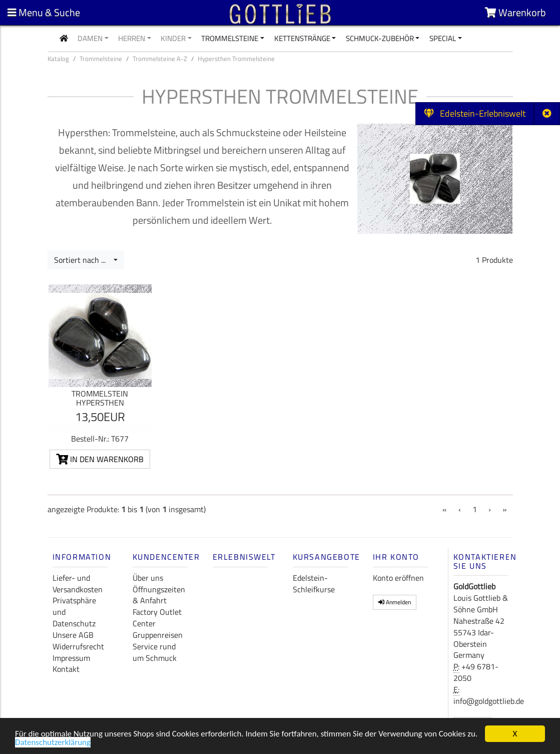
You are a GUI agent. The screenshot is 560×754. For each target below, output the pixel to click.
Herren (132, 38)
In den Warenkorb (100, 459)
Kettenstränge (302, 38)
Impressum (71, 658)
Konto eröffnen (398, 578)
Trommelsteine (230, 38)
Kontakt (66, 669)
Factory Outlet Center (157, 618)
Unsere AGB (73, 635)
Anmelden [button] (395, 602)
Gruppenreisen (158, 635)
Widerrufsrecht (78, 646)
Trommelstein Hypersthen (100, 398)
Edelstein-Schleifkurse (314, 584)
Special (443, 38)
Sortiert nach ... (83, 260)
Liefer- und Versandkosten (78, 584)
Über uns (148, 578)
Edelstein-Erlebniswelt (475, 113)
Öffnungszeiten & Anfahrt (159, 595)
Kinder (173, 38)
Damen (90, 38)
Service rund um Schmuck (155, 652)
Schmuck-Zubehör (380, 38)
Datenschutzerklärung (53, 743)
